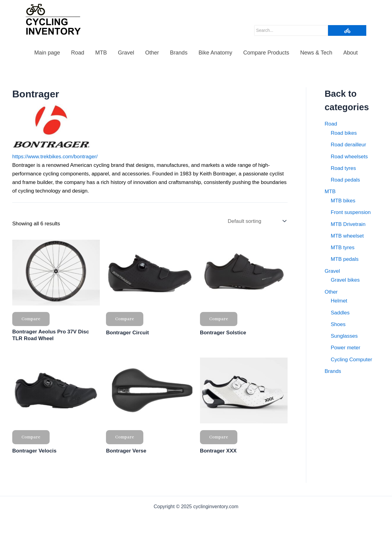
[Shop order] (256, 221)
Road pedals (345, 180)
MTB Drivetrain (348, 224)
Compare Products (266, 53)
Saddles (340, 313)
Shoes (338, 324)
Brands (179, 53)
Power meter (345, 348)
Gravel (126, 53)
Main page (47, 53)
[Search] (291, 30)
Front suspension (351, 212)
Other (152, 53)
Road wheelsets (349, 157)
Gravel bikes (345, 280)
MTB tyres (343, 248)
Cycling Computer (351, 360)
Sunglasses (344, 336)
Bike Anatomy (215, 53)
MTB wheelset (347, 236)
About (351, 53)
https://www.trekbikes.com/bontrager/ (55, 157)
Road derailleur (348, 145)
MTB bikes (343, 201)
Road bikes (344, 133)
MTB (101, 53)
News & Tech (316, 53)
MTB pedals (345, 259)
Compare (31, 319)
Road (78, 53)
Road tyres (343, 168)
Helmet (339, 301)
